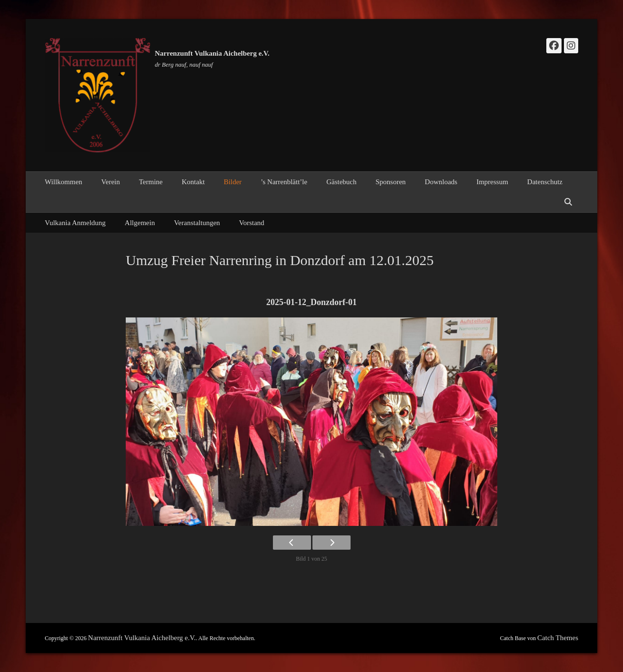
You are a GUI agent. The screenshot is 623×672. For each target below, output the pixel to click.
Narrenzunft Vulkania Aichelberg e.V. (212, 53)
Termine (151, 182)
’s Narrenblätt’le (284, 182)
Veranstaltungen (197, 223)
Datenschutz (545, 182)
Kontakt (193, 182)
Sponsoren (391, 182)
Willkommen (64, 182)
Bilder (233, 182)
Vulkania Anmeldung (75, 223)
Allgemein (140, 223)
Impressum (492, 182)
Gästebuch (341, 182)
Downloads (441, 182)
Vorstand (252, 223)
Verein (111, 182)
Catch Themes (558, 638)
